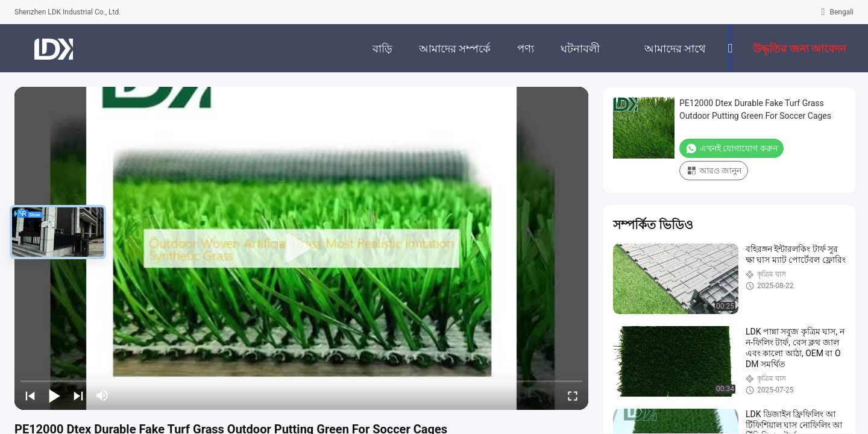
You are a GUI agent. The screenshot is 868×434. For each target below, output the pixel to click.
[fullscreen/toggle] (573, 395)
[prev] (30, 395)
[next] (78, 395)
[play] (301, 248)
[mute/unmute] (102, 395)
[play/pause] (54, 395)
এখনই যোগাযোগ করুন (731, 148)
